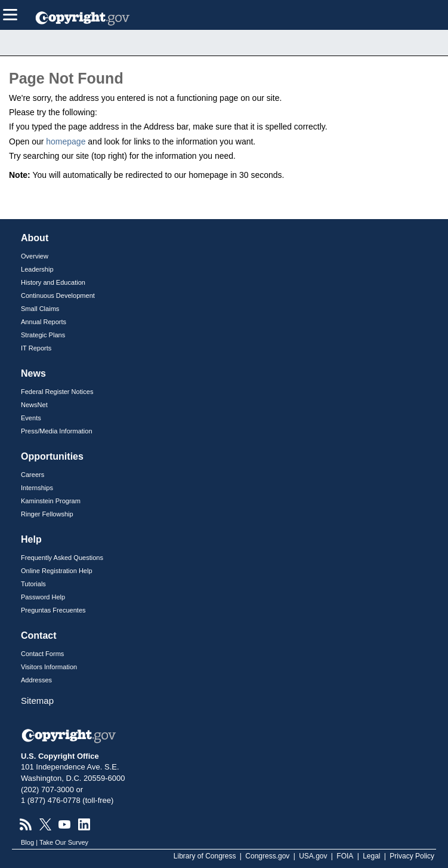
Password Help (43, 597)
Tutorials (33, 584)
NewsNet (34, 405)
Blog (27, 842)
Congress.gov (267, 856)
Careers (33, 475)
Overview (35, 256)
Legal (371, 856)
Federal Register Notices (57, 392)
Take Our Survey (64, 842)
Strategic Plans (43, 335)
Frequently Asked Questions (62, 558)
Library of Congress (205, 856)
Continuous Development (58, 296)
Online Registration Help (57, 571)
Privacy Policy (412, 856)
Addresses (36, 680)
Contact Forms (42, 654)
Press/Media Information (57, 431)
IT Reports (36, 348)
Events (31, 418)
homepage (66, 141)
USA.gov (313, 856)
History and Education (53, 282)
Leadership (37, 269)
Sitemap (37, 701)
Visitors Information (49, 667)
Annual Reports (44, 322)
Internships (37, 488)
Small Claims (40, 309)
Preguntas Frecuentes (53, 610)
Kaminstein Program (51, 501)
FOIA (345, 856)
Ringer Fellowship (47, 514)
